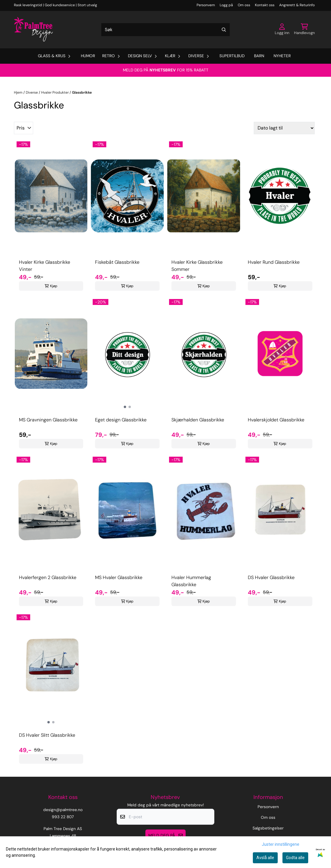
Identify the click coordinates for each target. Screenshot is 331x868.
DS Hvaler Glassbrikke (271, 577)
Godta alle (295, 858)
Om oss (244, 5)
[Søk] (165, 30)
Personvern (206, 5)
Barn (259, 56)
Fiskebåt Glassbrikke (117, 262)
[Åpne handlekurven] (304, 30)
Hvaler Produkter (55, 92)
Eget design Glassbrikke (121, 420)
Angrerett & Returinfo (297, 5)
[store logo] (33, 30)
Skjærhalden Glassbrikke (198, 420)
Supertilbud (232, 56)
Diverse (32, 92)
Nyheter (282, 56)
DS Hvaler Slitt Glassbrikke (47, 735)
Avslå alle (265, 858)
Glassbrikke (82, 92)
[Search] (224, 30)
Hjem (19, 92)
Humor (88, 56)
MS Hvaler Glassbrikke (119, 577)
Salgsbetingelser (268, 828)
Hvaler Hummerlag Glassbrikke (191, 581)
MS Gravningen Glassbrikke (48, 420)
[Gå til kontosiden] (282, 30)
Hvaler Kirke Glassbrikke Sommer (197, 266)
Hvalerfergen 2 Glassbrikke (48, 577)
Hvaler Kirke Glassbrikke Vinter (45, 266)
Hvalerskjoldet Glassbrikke (276, 420)
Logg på (226, 5)
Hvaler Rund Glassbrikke (274, 262)
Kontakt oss (265, 5)
